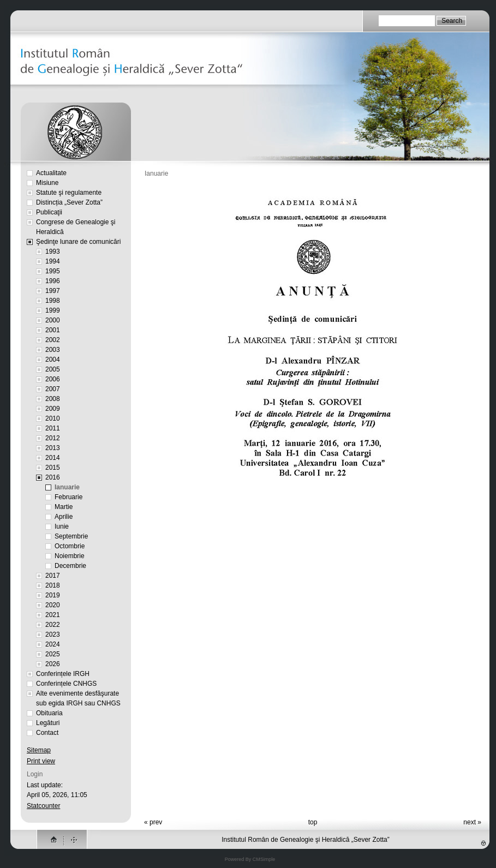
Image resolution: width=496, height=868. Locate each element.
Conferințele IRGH (63, 674)
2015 (53, 468)
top (313, 822)
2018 (53, 585)
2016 (53, 477)
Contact (47, 733)
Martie (64, 507)
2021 (53, 615)
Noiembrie (70, 556)
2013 (53, 448)
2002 (53, 340)
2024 (53, 644)
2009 (53, 409)
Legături (48, 723)
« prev (153, 822)
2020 (53, 605)
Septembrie (71, 536)
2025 (53, 654)
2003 (53, 350)
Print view (41, 761)
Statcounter (43, 806)
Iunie (62, 526)
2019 (53, 595)
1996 (53, 281)
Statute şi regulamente (69, 193)
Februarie (68, 497)
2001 (53, 330)
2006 (53, 379)
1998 (53, 301)
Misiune (47, 183)
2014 (53, 458)
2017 (53, 576)
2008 (53, 399)
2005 (53, 369)
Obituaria (49, 713)
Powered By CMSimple (250, 859)
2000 (53, 320)
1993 (53, 252)
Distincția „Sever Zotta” (69, 202)
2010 (53, 418)
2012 (53, 438)
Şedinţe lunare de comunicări (78, 242)
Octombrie (70, 546)
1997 (53, 291)
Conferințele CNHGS (66, 684)
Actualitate (51, 173)
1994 (53, 261)
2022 (53, 625)
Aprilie (64, 517)
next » (472, 822)
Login (35, 774)
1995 (53, 271)
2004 (53, 360)
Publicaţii (49, 212)
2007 (53, 389)
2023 (53, 634)
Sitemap (39, 750)
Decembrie (70, 566)
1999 (53, 310)
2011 (53, 428)
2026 (53, 664)
